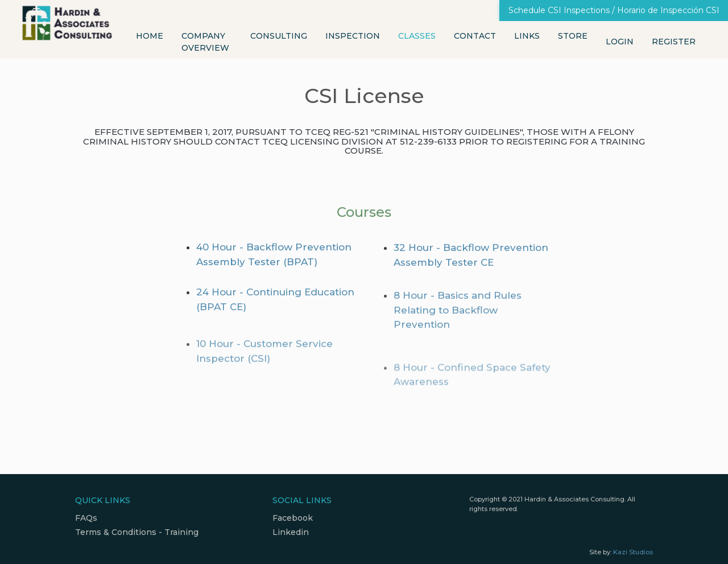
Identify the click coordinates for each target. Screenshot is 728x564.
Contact (475, 36)
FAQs (86, 518)
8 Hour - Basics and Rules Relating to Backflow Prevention (458, 317)
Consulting (279, 36)
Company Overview (205, 42)
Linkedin (291, 532)
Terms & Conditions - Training (137, 532)
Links (527, 36)
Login (620, 42)
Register (674, 42)
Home (150, 36)
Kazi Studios (633, 552)
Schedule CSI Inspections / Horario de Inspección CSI (614, 10)
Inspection (353, 36)
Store (573, 36)
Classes (417, 36)
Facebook (293, 518)
